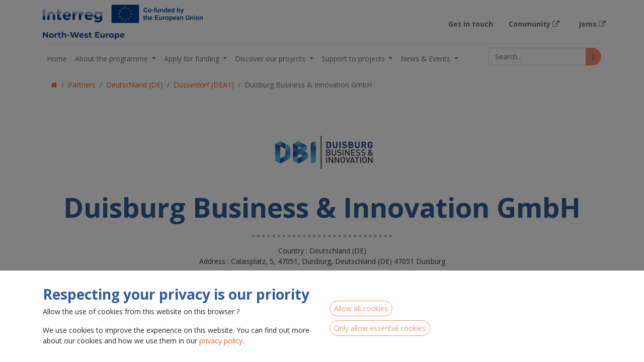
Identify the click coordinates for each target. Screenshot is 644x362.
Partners (82, 85)
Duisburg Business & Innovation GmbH (308, 85)
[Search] (593, 57)
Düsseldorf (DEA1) (204, 85)
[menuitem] (57, 59)
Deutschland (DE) (135, 85)
